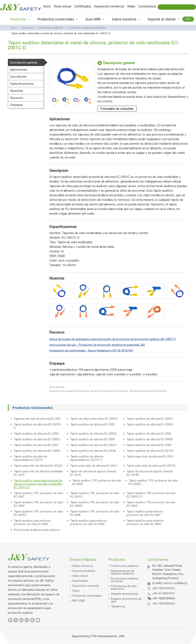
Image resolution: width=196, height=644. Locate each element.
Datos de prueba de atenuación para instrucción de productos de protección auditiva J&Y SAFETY (113, 339)
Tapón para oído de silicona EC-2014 (94, 466)
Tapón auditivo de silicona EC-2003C (93, 434)
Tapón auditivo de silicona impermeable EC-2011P (30, 458)
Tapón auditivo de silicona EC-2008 (149, 445)
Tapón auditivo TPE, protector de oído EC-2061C (95, 495)
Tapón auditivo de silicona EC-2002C (150, 424)
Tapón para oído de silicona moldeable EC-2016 (38, 473)
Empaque (16, 105)
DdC (188, 19)
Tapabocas (118, 606)
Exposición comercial (109, 6)
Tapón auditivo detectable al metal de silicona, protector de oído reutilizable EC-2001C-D (38, 484)
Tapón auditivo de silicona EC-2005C (37, 439)
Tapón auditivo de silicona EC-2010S (150, 451)
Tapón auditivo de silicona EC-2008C (37, 451)
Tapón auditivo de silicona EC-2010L (93, 451)
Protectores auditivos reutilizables (87, 28)
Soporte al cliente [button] (163, 19)
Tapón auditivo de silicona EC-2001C (150, 419)
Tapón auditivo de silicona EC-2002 (92, 424)
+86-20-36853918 (163, 593)
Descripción (18, 77)
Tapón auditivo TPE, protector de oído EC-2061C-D (151, 495)
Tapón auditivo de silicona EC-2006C (150, 439)
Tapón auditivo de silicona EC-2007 (36, 445)
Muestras (17, 91)
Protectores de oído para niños (124, 587)
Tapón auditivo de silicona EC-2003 (36, 434)
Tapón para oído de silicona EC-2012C (38, 466)
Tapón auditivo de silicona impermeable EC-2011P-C (87, 458)
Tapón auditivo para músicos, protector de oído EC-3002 (32, 522)
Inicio (47, 6)
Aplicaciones (19, 69)
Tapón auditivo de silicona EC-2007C (93, 445)
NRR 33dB (79, 601)
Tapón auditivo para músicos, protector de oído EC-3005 (145, 522)
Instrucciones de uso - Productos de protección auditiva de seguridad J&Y (97, 345)
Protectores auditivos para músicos (37, 530)
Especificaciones (22, 84)
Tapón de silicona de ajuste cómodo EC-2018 (93, 473)
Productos (28, 28)
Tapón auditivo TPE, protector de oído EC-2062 (38, 504)
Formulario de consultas (117, 109)
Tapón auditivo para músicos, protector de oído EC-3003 (89, 522)
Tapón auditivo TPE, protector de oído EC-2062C (95, 504)
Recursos (17, 98)
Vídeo (131, 6)
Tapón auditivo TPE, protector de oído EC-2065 (95, 513)
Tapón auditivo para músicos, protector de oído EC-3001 (145, 513)
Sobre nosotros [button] (126, 19)
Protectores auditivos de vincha (125, 580)
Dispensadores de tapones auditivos (122, 572)
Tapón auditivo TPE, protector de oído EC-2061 (38, 495)
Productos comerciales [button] (58, 19)
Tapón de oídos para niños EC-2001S (94, 419)
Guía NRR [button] (95, 19)
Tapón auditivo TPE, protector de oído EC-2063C (38, 513)
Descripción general (24, 62)
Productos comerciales (87, 596)
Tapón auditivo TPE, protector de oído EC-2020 (97, 482)
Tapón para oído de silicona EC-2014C (151, 466)
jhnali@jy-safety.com (165, 583)
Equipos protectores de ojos (126, 600)
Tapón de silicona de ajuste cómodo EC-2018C (150, 473)
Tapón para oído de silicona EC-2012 (150, 457)
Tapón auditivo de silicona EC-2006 (92, 439)
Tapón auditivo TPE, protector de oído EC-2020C (153, 482)
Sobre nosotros (82, 566)
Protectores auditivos (51, 28)
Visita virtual (62, 6)
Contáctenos (147, 6)
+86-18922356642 (164, 588)
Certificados (83, 6)
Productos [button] (20, 19)
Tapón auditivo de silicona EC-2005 (149, 434)
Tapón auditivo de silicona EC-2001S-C (38, 426)
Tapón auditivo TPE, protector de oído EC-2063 (151, 504)
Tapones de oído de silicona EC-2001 (38, 419)
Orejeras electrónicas (124, 594)
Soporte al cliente (84, 571)
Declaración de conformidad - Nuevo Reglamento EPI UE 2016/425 (91, 351)
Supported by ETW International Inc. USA (98, 636)
